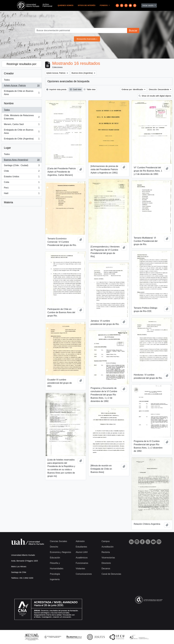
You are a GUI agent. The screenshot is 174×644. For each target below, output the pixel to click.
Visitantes (80, 569)
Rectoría (106, 552)
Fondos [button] (104, 5)
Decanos (106, 569)
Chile (22, 172)
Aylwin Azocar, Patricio (22, 86)
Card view (76, 89)
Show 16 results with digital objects (155, 96)
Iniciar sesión (148, 5)
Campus (106, 541)
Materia (8, 202)
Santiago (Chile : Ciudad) (22, 166)
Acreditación (108, 547)
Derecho (54, 547)
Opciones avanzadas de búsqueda (68, 81)
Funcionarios (82, 563)
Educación (55, 558)
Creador (9, 73)
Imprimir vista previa (56, 89)
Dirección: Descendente (159, 89)
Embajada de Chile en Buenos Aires (22, 93)
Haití (22, 194)
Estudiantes (81, 547)
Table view (90, 89)
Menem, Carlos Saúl (22, 125)
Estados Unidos (22, 177)
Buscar (133, 30)
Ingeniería (55, 579)
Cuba (22, 183)
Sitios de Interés (87, 5)
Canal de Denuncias (111, 574)
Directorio (106, 563)
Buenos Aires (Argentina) (22, 160)
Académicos (82, 558)
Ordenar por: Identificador (133, 89)
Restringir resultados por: (22, 64)
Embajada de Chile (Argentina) (22, 139)
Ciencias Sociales (58, 541)
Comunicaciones (84, 574)
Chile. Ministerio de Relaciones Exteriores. (22, 117)
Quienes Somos (66, 5)
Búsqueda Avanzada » (87, 39)
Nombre (9, 103)
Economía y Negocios (60, 552)
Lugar (7, 148)
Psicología (55, 574)
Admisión (80, 541)
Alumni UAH (82, 552)
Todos (7, 80)
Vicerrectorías (108, 558)
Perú (22, 188)
